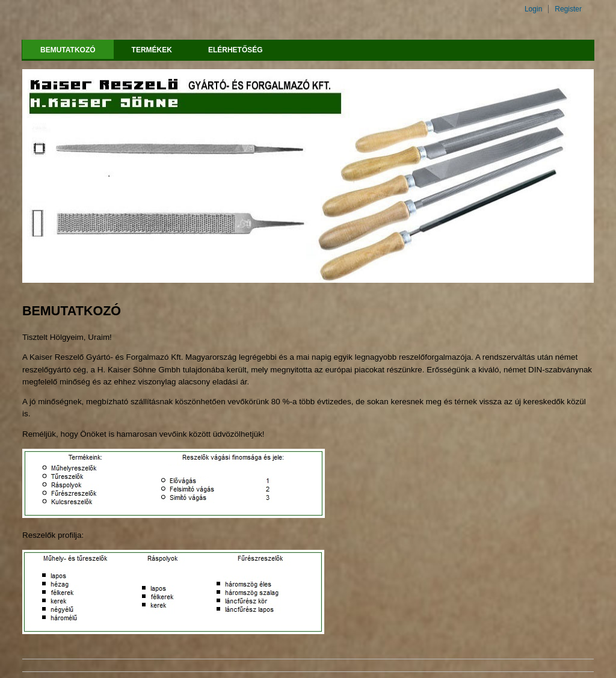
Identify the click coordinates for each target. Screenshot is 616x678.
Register (568, 9)
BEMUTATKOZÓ (68, 50)
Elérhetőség (236, 50)
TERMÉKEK (152, 50)
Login (533, 9)
